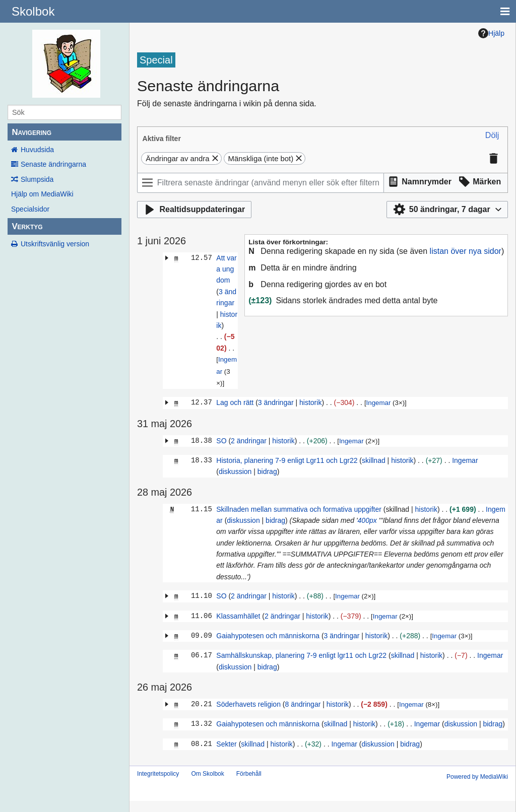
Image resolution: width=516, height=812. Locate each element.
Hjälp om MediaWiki (42, 194)
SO (221, 441)
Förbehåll (249, 774)
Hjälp (491, 33)
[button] (492, 136)
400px (367, 520)
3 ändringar (276, 402)
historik (310, 402)
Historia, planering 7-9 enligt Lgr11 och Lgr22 (287, 460)
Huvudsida (37, 150)
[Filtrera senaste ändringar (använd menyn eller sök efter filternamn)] (261, 183)
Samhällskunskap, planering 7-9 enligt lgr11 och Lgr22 (301, 655)
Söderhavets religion (248, 704)
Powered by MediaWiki (477, 777)
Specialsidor (30, 209)
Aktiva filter (162, 139)
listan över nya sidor (466, 251)
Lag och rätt (235, 402)
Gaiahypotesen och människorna (268, 636)
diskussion (235, 471)
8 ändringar (303, 704)
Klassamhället (238, 616)
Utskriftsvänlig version (55, 244)
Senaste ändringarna (53, 164)
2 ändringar (249, 441)
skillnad (374, 460)
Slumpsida (37, 179)
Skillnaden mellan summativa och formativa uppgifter (299, 509)
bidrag (267, 471)
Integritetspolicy (158, 774)
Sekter (226, 744)
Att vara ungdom (226, 269)
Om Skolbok (207, 774)
